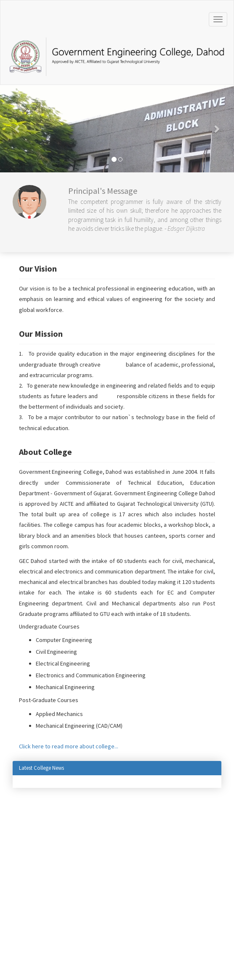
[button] (17, 129)
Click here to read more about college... (69, 746)
